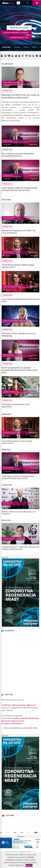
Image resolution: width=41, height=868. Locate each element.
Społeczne (34, 221)
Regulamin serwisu (25, 852)
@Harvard (31, 705)
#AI (27, 718)
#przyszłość (6, 721)
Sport (35, 290)
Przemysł (26, 47)
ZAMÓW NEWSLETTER (19, 37)
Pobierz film (7, 91)
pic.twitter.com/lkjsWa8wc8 (12, 724)
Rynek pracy (33, 144)
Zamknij (29, 865)
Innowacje (34, 324)
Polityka (34, 47)
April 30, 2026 (32, 728)
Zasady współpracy (11, 852)
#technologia (34, 718)
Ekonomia (17, 47)
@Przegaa (8, 705)
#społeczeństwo (18, 721)
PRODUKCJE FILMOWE (19, 28)
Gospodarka (33, 86)
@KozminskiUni (19, 705)
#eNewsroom (19, 718)
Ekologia (34, 542)
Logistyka (34, 507)
